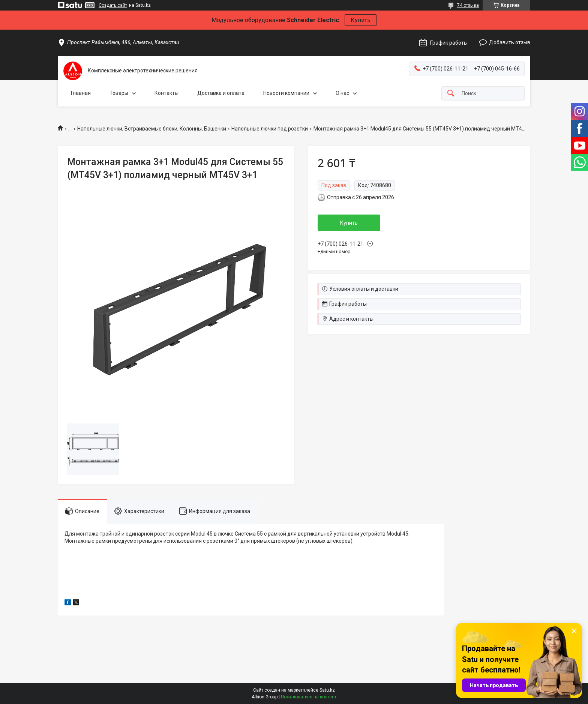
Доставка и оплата (221, 93)
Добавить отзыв (510, 42)
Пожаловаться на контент (309, 697)
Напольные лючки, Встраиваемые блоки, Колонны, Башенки (152, 129)
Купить (361, 20)
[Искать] (451, 94)
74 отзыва (468, 5)
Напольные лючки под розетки (270, 129)
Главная (81, 93)
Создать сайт (113, 5)
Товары (119, 93)
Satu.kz (327, 690)
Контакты (166, 93)
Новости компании (286, 93)
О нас (342, 93)
